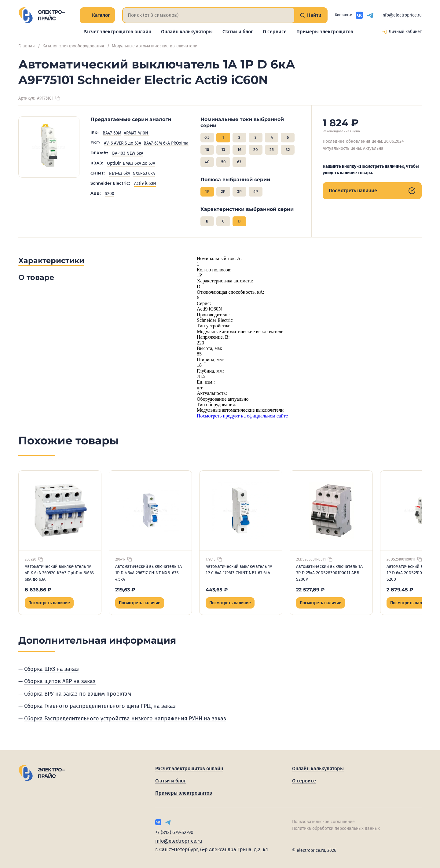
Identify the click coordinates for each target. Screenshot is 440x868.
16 (239, 150)
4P (256, 191)
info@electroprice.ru (402, 15)
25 (272, 150)
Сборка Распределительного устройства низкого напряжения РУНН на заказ (125, 719)
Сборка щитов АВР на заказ (60, 681)
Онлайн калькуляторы (187, 32)
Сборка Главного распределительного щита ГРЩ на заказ (100, 706)
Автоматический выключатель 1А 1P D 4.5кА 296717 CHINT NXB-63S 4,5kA (148, 573)
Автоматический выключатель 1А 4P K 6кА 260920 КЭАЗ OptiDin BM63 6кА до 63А (59, 573)
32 (288, 150)
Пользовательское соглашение (323, 822)
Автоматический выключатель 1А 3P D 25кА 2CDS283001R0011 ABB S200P (329, 573)
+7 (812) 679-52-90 (174, 832)
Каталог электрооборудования (73, 46)
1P (207, 191)
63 (239, 162)
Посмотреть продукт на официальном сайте (242, 416)
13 (223, 150)
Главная (27, 46)
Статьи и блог (238, 32)
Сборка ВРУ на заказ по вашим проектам (78, 694)
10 (207, 150)
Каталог (97, 15)
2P (223, 191)
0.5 (207, 137)
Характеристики (51, 261)
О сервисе (275, 32)
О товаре (36, 277)
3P (239, 191)
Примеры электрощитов (325, 32)
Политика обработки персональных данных (336, 828)
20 (255, 150)
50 (223, 162)
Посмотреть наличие (372, 191)
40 (207, 162)
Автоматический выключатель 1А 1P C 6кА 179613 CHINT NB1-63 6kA (239, 570)
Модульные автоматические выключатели (155, 46)
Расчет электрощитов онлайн (117, 32)
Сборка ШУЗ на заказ (51, 669)
